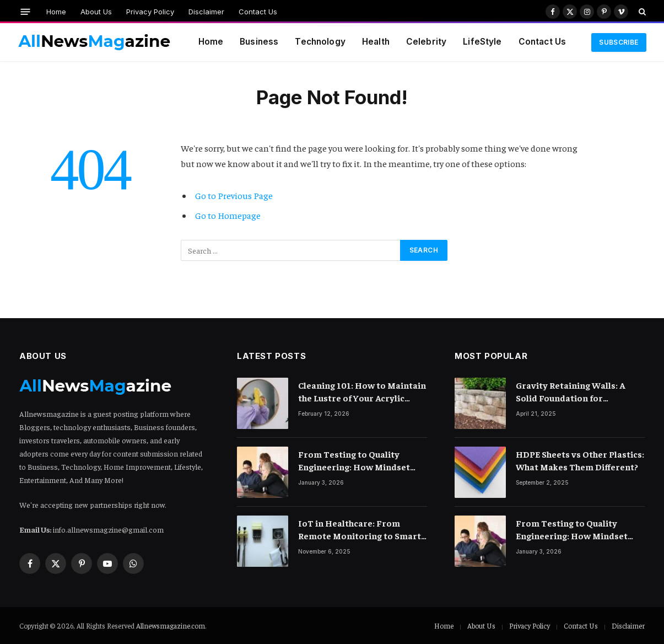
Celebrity (426, 42)
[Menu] (25, 11)
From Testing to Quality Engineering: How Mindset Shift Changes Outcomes (354, 461)
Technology (320, 42)
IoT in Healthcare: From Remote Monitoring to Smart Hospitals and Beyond (360, 530)
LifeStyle (482, 42)
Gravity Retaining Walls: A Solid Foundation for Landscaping (570, 392)
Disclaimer (206, 12)
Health (376, 42)
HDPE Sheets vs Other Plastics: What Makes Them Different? (580, 460)
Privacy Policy (150, 12)
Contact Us (258, 12)
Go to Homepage (228, 215)
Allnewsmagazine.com (171, 626)
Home (56, 12)
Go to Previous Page (234, 195)
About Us (96, 12)
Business (259, 42)
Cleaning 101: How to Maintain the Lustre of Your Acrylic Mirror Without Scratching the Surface (362, 392)
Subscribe (619, 42)
